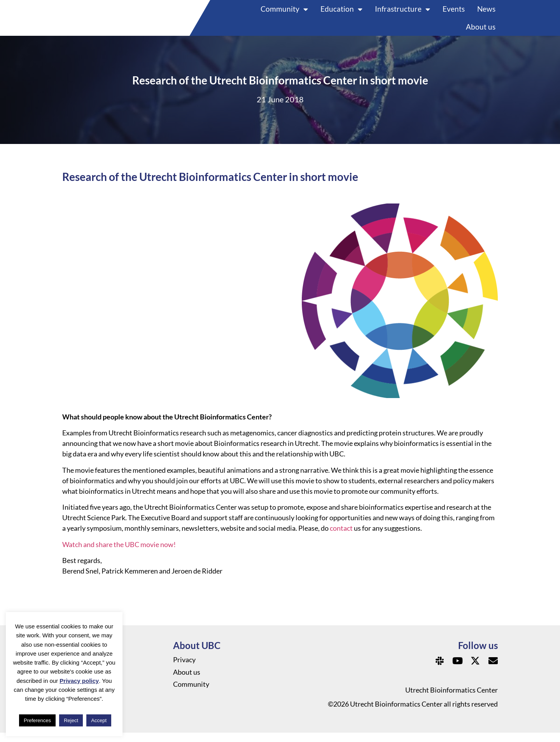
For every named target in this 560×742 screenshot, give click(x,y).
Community (284, 13)
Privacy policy (79, 681)
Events (454, 13)
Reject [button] (71, 720)
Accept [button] (99, 720)
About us (481, 31)
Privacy (184, 669)
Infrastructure (402, 13)
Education (341, 13)
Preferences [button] (37, 720)
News (486, 13)
